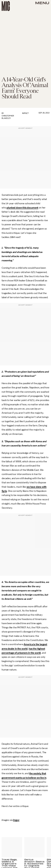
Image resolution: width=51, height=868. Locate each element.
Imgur (16, 820)
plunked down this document (22, 208)
